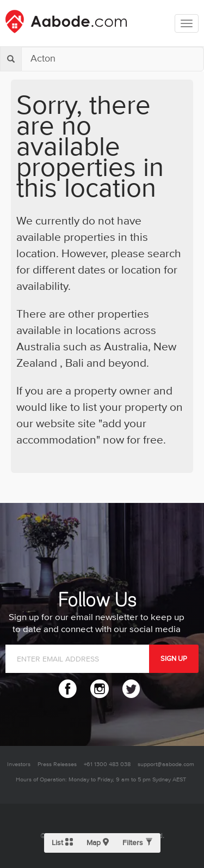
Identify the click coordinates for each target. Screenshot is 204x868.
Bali (73, 363)
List (62, 843)
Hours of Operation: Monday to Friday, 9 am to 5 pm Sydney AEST (101, 779)
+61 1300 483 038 (107, 764)
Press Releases (57, 764)
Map (98, 843)
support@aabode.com (166, 764)
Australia (126, 347)
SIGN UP (174, 659)
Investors (19, 764)
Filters (138, 843)
